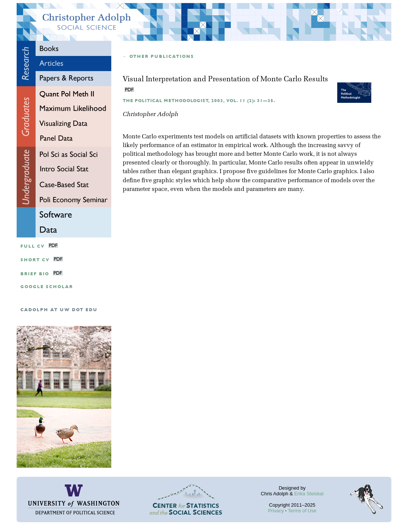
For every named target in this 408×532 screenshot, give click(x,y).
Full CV (33, 246)
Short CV (35, 260)
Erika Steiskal (309, 494)
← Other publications (158, 57)
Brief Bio (35, 274)
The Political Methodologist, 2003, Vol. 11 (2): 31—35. (199, 101)
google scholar (47, 287)
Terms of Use (302, 511)
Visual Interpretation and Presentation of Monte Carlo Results (225, 80)
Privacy (276, 511)
